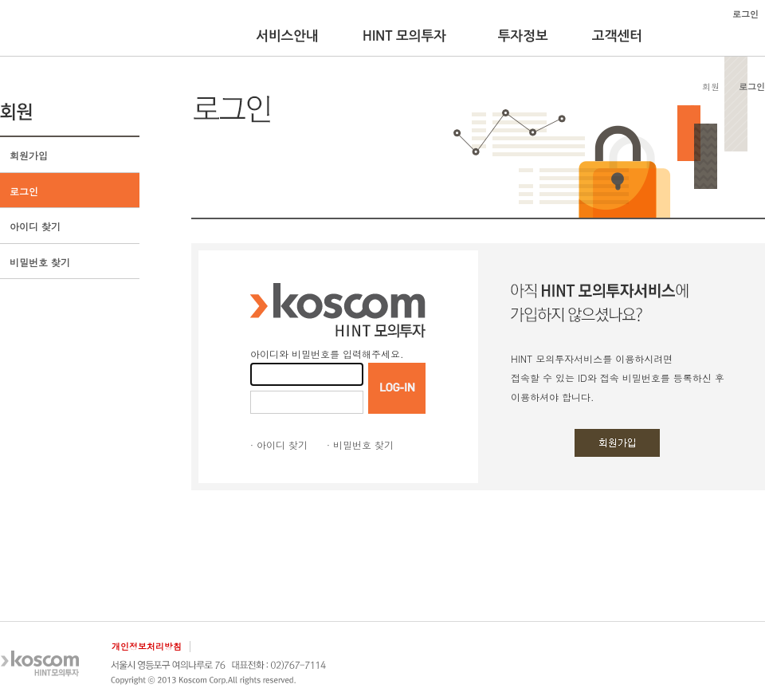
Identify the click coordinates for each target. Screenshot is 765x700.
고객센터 (617, 36)
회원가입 (29, 155)
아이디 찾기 (35, 226)
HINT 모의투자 (404, 36)
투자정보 (523, 36)
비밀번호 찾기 (40, 262)
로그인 (24, 191)
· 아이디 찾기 (279, 444)
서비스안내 (287, 36)
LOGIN (397, 388)
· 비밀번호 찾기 (360, 444)
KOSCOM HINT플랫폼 (50, 29)
